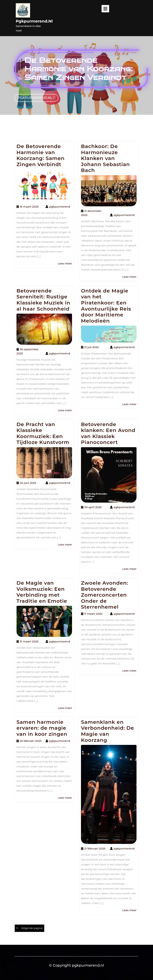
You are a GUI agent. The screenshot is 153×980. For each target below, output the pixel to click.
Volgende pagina (32, 928)
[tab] (105, 9)
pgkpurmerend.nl (34, 21)
